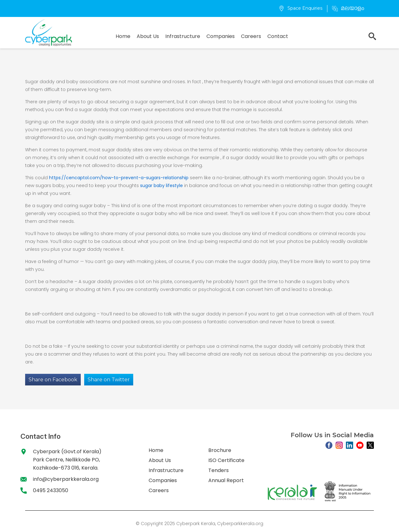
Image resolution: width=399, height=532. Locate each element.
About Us (148, 36)
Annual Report (226, 480)
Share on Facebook (53, 380)
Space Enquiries (301, 8)
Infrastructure (183, 36)
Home (123, 36)
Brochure (220, 450)
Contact (278, 36)
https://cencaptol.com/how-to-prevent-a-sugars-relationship (119, 178)
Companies (221, 36)
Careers (251, 36)
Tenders (219, 470)
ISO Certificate (226, 460)
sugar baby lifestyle (161, 185)
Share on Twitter (109, 380)
